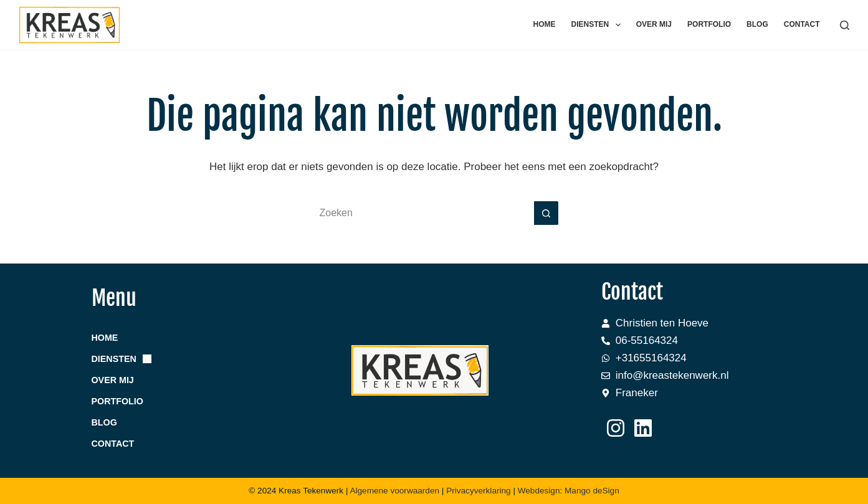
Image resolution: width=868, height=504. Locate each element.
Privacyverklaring (479, 491)
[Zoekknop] (546, 213)
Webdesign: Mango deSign (569, 491)
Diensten (599, 25)
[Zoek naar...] (422, 213)
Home (545, 24)
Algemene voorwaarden (394, 491)
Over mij (654, 24)
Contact (802, 24)
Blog (757, 24)
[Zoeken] (845, 25)
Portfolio (709, 24)
